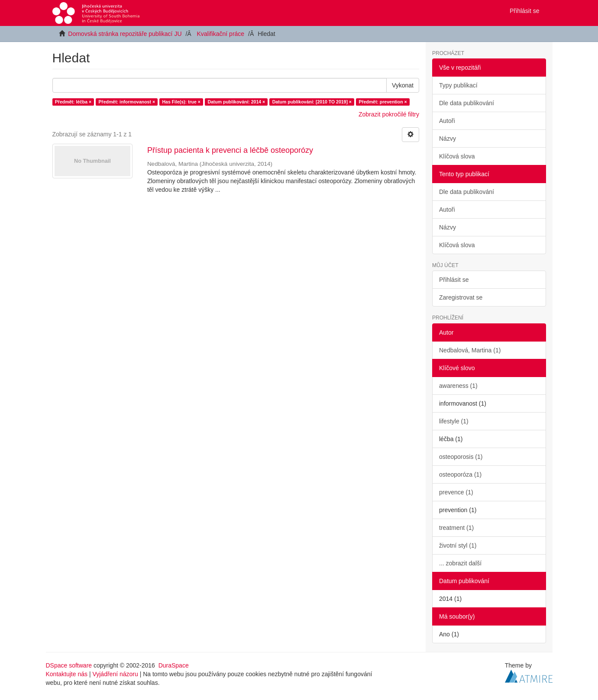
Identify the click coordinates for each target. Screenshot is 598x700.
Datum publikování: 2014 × (236, 102)
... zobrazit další (460, 563)
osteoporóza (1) (460, 474)
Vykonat (403, 85)
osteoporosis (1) (461, 457)
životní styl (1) (458, 545)
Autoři (447, 121)
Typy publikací (458, 85)
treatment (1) (456, 528)
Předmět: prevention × (383, 102)
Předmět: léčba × (73, 102)
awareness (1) (458, 386)
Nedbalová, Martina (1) (470, 350)
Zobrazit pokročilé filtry (389, 114)
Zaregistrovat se (461, 297)
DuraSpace (174, 665)
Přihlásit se (454, 280)
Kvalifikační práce (220, 34)
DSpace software (69, 665)
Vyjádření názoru (115, 674)
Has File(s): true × (181, 102)
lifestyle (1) (454, 421)
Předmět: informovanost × (127, 102)
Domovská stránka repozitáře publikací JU (125, 34)
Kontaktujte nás (67, 674)
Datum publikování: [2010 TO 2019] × (312, 102)
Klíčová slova (457, 156)
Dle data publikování (467, 103)
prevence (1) (456, 492)
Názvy (448, 139)
